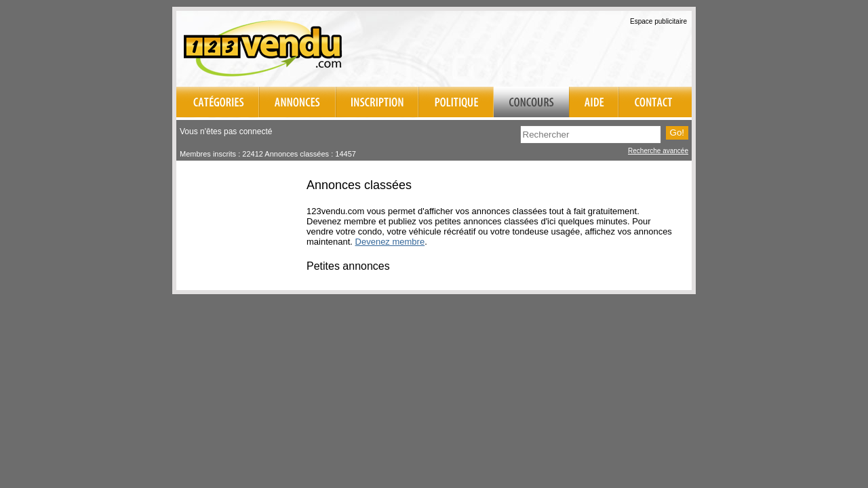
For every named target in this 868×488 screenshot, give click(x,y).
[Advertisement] (533, 47)
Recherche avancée (658, 151)
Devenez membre (390, 242)
